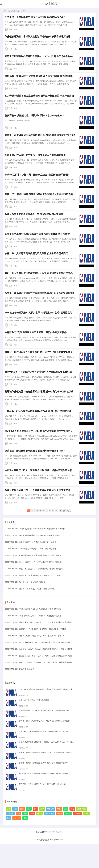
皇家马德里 (82, 833)
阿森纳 (60, 838)
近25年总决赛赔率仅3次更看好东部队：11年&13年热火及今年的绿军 (46, 766)
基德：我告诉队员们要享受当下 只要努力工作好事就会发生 (36, 163)
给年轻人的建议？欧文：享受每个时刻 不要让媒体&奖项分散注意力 (40, 496)
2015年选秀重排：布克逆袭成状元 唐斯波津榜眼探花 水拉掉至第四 (40, 101)
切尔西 (86, 838)
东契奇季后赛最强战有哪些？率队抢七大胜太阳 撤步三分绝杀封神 (39, 59)
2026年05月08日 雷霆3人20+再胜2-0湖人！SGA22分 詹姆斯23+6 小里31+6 (36, 653)
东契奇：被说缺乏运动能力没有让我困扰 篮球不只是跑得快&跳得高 (40, 309)
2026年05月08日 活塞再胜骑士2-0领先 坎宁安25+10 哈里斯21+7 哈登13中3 (36, 660)
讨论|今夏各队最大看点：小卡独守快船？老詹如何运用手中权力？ (39, 454)
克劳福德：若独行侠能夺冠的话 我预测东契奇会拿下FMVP (35, 475)
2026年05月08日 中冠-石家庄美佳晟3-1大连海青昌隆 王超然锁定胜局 (33, 633)
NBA (29, 833)
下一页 (62, 536)
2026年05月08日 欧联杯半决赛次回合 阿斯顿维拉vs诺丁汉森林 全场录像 (34, 593)
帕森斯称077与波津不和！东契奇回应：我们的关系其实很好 (36, 350)
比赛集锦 (77, 838)
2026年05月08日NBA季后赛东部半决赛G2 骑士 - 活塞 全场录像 (31, 573)
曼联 (25, 838)
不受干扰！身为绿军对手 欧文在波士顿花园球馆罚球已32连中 (37, 17)
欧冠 (25, 842)
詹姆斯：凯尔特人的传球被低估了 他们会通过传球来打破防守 (43, 787)
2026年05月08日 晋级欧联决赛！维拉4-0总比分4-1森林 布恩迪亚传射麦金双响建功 (38, 680)
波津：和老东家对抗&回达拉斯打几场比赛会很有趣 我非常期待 (38, 246)
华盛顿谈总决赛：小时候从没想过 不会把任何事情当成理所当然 (38, 38)
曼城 (9, 842)
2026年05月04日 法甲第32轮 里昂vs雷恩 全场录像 (25, 606)
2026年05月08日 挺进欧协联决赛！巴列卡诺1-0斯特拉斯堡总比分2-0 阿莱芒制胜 (38, 666)
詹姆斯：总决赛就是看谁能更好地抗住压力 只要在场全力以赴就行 (45, 777)
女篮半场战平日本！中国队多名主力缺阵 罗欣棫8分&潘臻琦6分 (44, 735)
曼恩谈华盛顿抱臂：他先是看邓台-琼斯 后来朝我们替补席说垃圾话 (40, 413)
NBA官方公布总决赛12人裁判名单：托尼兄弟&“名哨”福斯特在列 (39, 329)
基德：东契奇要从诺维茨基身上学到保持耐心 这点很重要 (34, 225)
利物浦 (40, 838)
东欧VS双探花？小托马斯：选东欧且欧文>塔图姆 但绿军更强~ (37, 184)
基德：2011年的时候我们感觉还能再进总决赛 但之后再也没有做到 (39, 205)
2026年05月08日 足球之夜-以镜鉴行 (20, 693)
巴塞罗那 (10, 838)
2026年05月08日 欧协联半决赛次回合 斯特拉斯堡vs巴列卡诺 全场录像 (33, 579)
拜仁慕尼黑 (50, 838)
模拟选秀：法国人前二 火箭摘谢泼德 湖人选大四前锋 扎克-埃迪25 (39, 80)
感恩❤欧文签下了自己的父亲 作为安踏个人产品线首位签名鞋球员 (39, 392)
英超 (15, 833)
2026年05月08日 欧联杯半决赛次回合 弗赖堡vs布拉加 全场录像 (31, 566)
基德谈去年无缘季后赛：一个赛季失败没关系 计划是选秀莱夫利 (38, 516)
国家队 (68, 838)
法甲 (19, 838)
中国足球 (51, 833)
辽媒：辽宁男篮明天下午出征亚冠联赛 (34, 724)
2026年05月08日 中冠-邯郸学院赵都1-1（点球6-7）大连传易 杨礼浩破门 (34, 640)
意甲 (42, 833)
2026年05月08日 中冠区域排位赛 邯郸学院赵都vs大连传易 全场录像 (32, 559)
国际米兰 (17, 842)
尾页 (69, 536)
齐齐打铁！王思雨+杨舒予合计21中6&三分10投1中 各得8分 (43, 808)
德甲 (66, 833)
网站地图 (59, 856)
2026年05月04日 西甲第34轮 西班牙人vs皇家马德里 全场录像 (30, 613)
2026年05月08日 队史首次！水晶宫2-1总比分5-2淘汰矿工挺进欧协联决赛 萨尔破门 (38, 673)
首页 (4, 11)
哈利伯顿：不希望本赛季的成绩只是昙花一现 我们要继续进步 (43, 798)
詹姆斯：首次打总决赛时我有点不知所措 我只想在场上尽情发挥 (44, 745)
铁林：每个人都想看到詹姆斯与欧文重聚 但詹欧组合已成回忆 (37, 267)
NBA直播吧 (49, 4)
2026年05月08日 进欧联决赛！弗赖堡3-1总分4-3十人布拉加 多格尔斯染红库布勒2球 (39, 646)
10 (56, 536)
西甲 (35, 833)
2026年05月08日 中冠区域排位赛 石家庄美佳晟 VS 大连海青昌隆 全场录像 (35, 553)
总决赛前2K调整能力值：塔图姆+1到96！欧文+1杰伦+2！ (35, 121)
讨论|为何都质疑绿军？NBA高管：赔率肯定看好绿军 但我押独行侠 (46, 713)
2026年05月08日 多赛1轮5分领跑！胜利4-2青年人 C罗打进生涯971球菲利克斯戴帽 (38, 687)
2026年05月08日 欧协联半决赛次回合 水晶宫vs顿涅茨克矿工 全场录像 (33, 586)
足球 (9, 833)
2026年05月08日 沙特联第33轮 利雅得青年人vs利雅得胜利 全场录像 (33, 600)
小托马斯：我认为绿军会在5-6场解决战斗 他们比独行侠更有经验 (38, 433)
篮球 (22, 833)
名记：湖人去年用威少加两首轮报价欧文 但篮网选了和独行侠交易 (39, 288)
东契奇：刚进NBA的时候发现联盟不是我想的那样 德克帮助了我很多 (40, 142)
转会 (72, 833)
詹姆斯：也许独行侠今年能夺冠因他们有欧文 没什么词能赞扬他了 (39, 371)
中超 (59, 833)
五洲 (32, 838)
